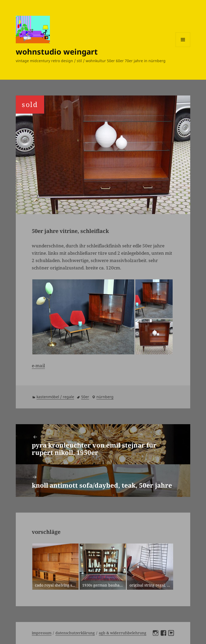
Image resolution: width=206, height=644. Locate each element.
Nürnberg (105, 397)
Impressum (42, 633)
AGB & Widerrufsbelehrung (123, 633)
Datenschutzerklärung (75, 633)
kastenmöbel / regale (55, 397)
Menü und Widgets (183, 47)
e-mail (38, 366)
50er (85, 397)
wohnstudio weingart (57, 52)
